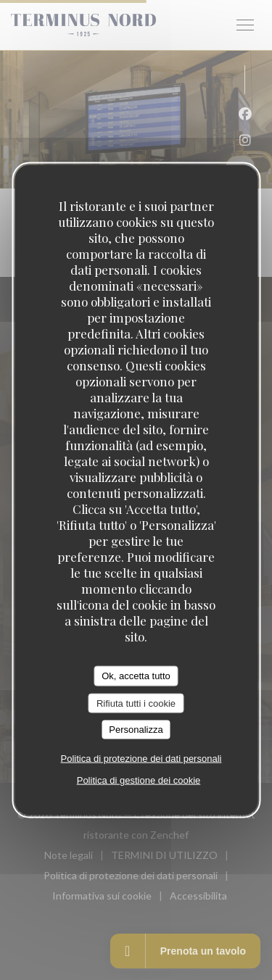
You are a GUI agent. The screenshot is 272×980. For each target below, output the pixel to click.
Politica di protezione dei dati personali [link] (141, 758)
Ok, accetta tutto (136, 676)
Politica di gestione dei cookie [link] (139, 780)
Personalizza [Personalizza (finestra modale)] (136, 730)
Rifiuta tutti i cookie (136, 703)
